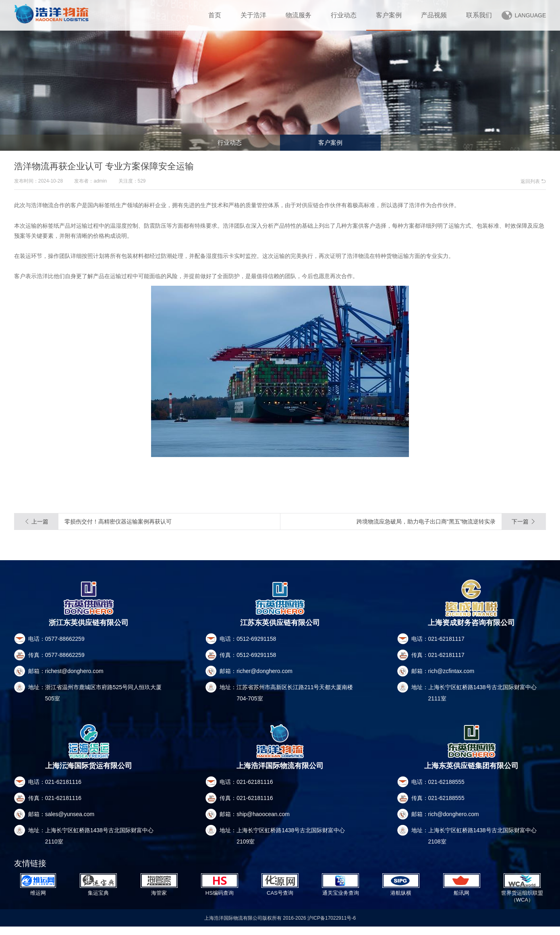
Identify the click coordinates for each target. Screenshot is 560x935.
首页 (215, 15)
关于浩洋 (253, 15)
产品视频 (434, 15)
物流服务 (299, 15)
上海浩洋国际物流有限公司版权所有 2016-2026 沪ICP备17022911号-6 (280, 926)
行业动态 (344, 15)
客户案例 (389, 15)
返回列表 (533, 181)
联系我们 (479, 15)
